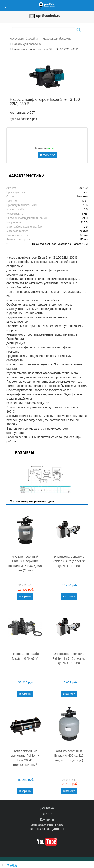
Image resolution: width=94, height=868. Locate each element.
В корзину (25, 597)
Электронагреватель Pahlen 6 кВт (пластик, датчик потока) (69, 561)
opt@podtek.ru (48, 16)
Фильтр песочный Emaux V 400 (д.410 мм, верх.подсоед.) (69, 756)
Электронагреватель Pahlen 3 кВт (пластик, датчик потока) (69, 658)
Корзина (12, 865)
